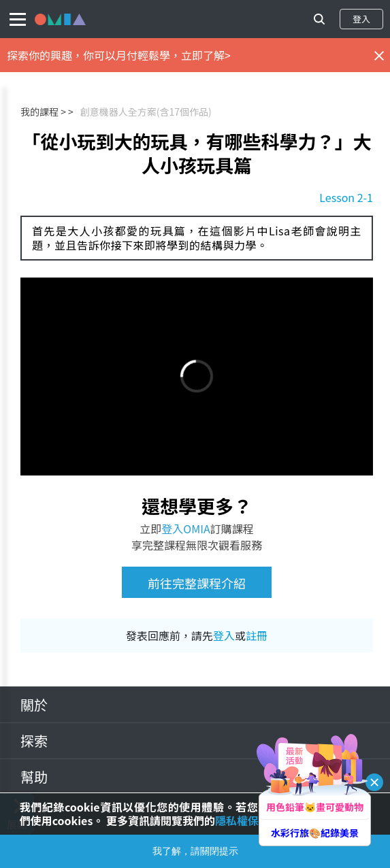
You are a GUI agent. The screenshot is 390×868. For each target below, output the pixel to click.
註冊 (257, 635)
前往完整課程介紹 (197, 583)
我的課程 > (43, 112)
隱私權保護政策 (253, 820)
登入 (361, 19)
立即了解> (206, 55)
